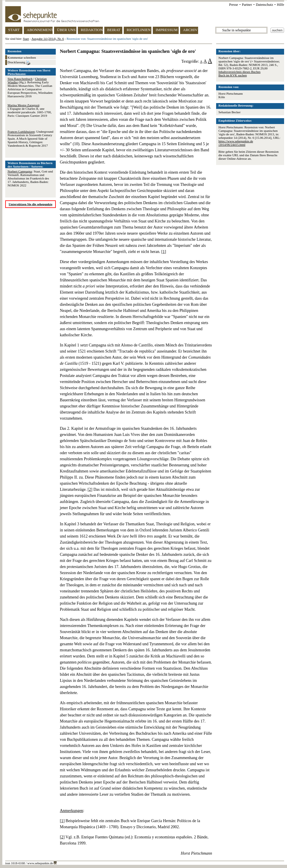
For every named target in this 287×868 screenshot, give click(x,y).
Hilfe (280, 5)
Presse (234, 5)
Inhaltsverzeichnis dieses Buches (240, 72)
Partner (247, 5)
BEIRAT (114, 30)
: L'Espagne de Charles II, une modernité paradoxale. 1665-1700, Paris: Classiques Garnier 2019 (30, 110)
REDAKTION (92, 30)
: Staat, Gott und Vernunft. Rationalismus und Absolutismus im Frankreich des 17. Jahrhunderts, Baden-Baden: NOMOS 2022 (30, 178)
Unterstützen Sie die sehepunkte (31, 204)
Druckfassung (19, 63)
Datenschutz (264, 5)
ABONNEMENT (40, 30)
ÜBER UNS (66, 30)
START (14, 30)
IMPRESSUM (167, 30)
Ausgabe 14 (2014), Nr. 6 (48, 39)
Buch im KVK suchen (233, 75)
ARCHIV (190, 30)
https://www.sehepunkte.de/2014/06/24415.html (236, 143)
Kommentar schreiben (22, 57)
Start (26, 39)
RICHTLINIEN (139, 30)
